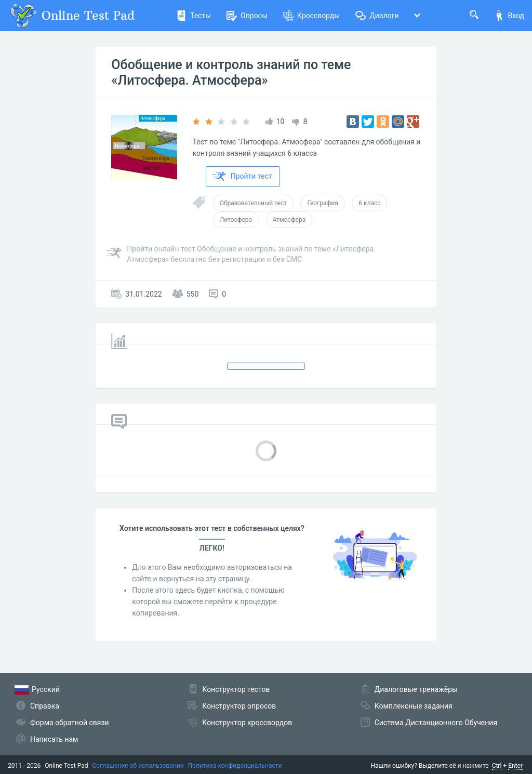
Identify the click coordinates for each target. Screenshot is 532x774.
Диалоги (377, 16)
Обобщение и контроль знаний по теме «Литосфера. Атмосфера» (231, 72)
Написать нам (54, 739)
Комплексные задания (414, 706)
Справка (45, 706)
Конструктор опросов (239, 706)
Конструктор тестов (236, 689)
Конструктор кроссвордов (247, 723)
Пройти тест (242, 177)
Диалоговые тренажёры (416, 689)
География (322, 203)
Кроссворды (311, 16)
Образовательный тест (253, 203)
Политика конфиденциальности (235, 766)
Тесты (194, 16)
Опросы (247, 16)
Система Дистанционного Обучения (436, 723)
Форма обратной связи (70, 723)
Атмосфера (289, 220)
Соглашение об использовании (138, 766)
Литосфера (236, 220)
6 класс (369, 203)
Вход (509, 16)
